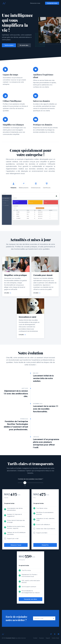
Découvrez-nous (35, 3)
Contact (35, 638)
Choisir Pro (45, 546)
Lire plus (7, 293)
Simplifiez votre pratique (15, 276)
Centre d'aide (55, 638)
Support (48, 638)
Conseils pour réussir (43, 276)
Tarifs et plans (9, 45)
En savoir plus (24, 45)
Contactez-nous (52, 3)
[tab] (14, 185)
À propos (42, 638)
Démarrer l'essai (16, 546)
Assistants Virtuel (10, 638)
